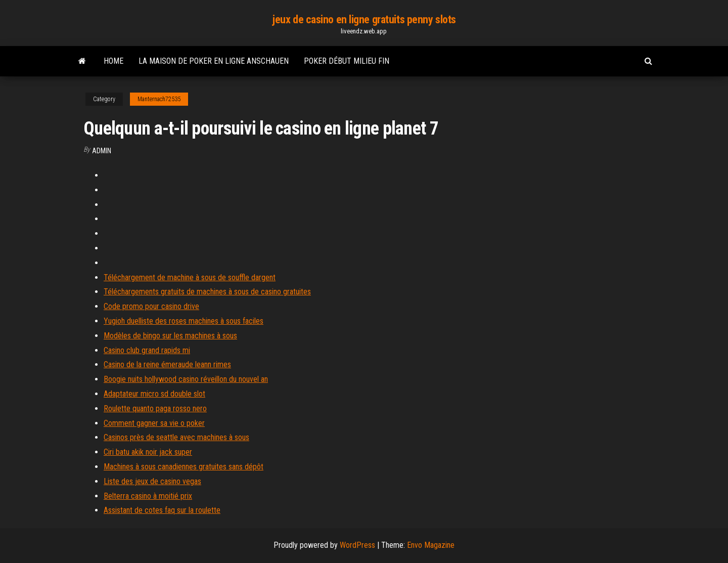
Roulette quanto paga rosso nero (155, 408)
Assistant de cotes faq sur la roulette (162, 510)
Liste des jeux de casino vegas (152, 481)
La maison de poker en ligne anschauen (214, 61)
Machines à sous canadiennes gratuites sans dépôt (184, 467)
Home (113, 61)
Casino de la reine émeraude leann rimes (167, 364)
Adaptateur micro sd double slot (154, 394)
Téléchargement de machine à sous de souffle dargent (190, 277)
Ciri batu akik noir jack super (148, 452)
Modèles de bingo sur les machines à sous (170, 336)
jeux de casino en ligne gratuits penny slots (364, 19)
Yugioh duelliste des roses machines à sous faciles (184, 321)
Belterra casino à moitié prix (148, 496)
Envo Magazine (431, 545)
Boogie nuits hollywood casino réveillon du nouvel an (186, 379)
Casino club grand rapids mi (147, 350)
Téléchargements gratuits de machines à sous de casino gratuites (207, 292)
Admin (102, 151)
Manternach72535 (159, 99)
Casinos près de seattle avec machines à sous (176, 437)
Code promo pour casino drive (151, 306)
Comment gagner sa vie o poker (154, 423)
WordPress (357, 545)
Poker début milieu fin (347, 61)
